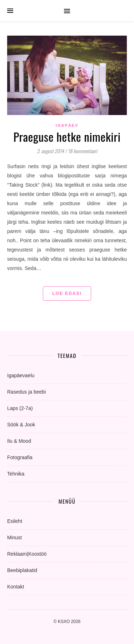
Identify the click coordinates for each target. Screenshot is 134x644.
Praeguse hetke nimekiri (67, 137)
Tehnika (16, 474)
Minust (14, 537)
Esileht (15, 521)
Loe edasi (67, 294)
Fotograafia (20, 457)
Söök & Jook (21, 425)
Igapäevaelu (21, 375)
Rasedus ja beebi (26, 392)
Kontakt (16, 587)
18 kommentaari (83, 151)
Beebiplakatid (22, 570)
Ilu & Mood (19, 441)
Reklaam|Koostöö (27, 554)
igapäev (67, 125)
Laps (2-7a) (20, 408)
